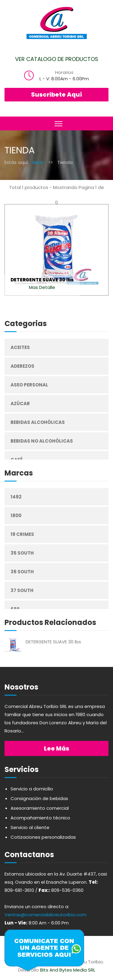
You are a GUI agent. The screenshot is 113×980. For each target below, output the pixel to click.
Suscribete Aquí (56, 94)
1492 (16, 497)
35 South (22, 553)
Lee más (57, 748)
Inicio (38, 162)
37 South (22, 590)
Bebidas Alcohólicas (38, 422)
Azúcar (20, 404)
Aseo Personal (29, 385)
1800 (16, 516)
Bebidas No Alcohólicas (42, 441)
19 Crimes (22, 534)
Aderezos (22, 366)
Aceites (20, 347)
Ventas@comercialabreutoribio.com (46, 915)
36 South (22, 572)
